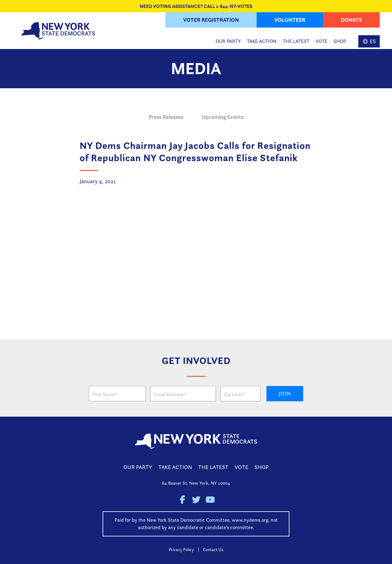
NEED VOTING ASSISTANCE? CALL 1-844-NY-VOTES (196, 6)
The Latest (296, 41)
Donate (351, 20)
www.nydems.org (250, 520)
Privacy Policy (181, 549)
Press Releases (166, 117)
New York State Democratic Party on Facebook (182, 500)
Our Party (228, 41)
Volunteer (290, 20)
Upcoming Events (222, 117)
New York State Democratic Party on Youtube (210, 500)
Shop (340, 41)
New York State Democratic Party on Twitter (196, 500)
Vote (321, 41)
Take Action (262, 41)
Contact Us (213, 549)
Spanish (369, 41)
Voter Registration (211, 20)
